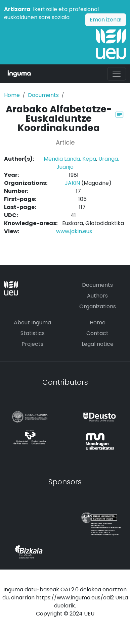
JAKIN (72, 183)
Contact (97, 333)
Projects (32, 344)
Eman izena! (106, 20)
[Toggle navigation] (117, 74)
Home (12, 95)
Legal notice (98, 344)
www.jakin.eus (74, 231)
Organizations (98, 306)
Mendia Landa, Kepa (70, 159)
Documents (43, 95)
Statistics (33, 333)
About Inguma (32, 323)
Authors (97, 296)
